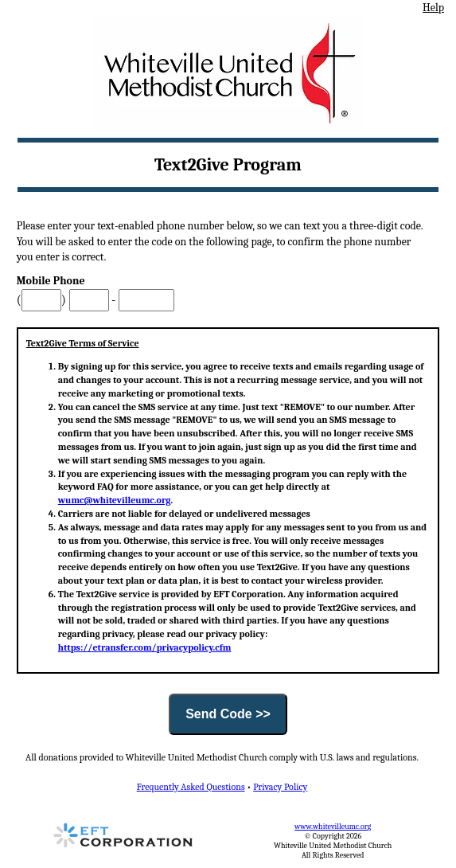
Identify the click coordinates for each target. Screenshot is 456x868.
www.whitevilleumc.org (333, 827)
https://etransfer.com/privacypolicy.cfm (145, 647)
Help (433, 8)
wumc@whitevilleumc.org (115, 500)
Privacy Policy (280, 787)
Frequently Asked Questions (191, 787)
